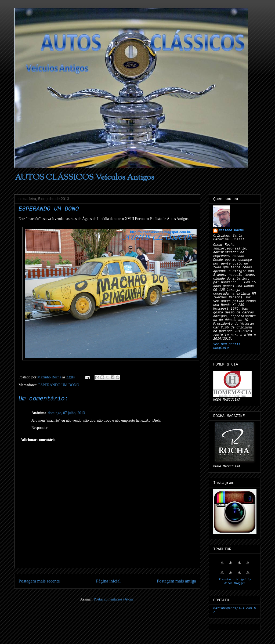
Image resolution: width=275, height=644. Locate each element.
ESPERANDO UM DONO (59, 385)
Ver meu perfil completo (227, 346)
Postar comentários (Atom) (114, 599)
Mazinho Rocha (231, 230)
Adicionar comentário (38, 440)
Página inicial (108, 581)
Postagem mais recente (39, 581)
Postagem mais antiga (176, 581)
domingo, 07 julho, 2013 (66, 413)
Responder (39, 428)
